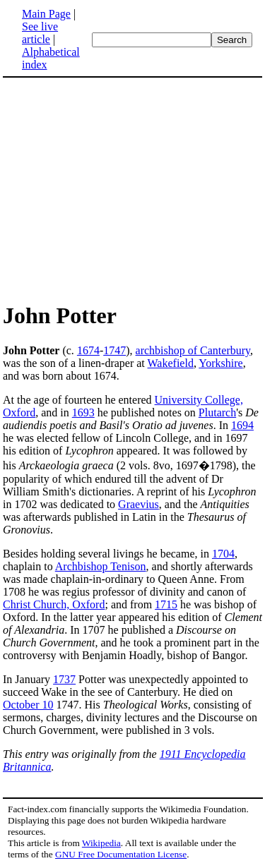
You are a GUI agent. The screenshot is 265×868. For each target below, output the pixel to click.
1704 (223, 554)
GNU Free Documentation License (121, 854)
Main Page (46, 14)
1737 (64, 679)
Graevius (139, 504)
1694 (242, 425)
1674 (88, 350)
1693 (83, 412)
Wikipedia (101, 843)
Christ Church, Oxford (54, 604)
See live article (40, 33)
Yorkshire (220, 363)
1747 (114, 350)
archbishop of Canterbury (193, 350)
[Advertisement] (133, 189)
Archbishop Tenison (101, 566)
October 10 (28, 705)
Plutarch (217, 412)
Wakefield (171, 363)
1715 (166, 604)
